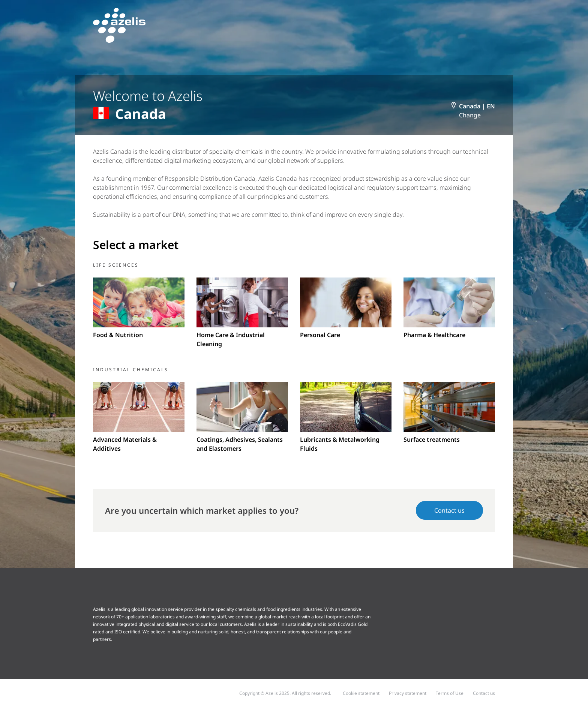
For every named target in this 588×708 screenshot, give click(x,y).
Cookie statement (361, 693)
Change (470, 115)
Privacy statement (408, 693)
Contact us (449, 510)
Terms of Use (450, 693)
